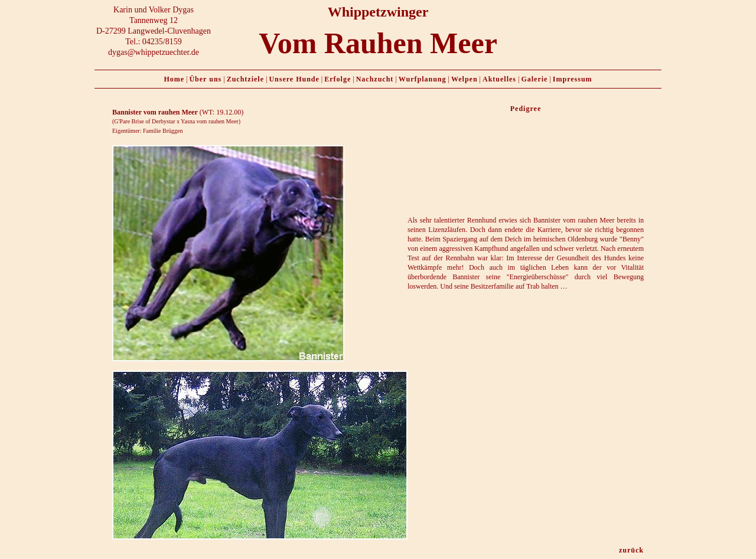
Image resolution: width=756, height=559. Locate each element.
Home (174, 79)
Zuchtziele (245, 79)
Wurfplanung (423, 79)
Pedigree (526, 109)
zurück (631, 550)
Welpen (465, 79)
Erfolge (338, 79)
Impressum (573, 79)
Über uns (205, 79)
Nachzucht (375, 79)
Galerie (534, 79)
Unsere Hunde (294, 79)
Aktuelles (499, 79)
